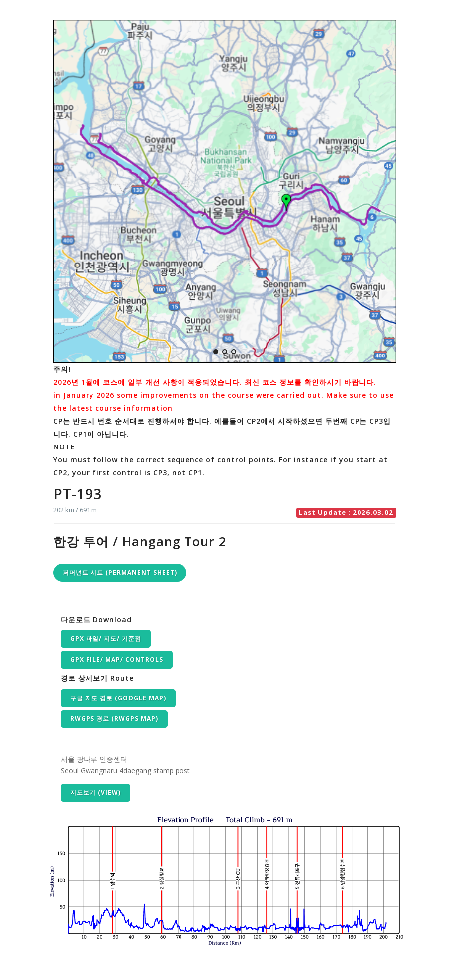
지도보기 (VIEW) (95, 792)
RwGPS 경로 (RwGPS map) (114, 719)
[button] (216, 352)
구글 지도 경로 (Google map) (118, 698)
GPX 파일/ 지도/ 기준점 (106, 639)
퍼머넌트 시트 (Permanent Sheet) (120, 573)
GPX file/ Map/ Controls (117, 660)
